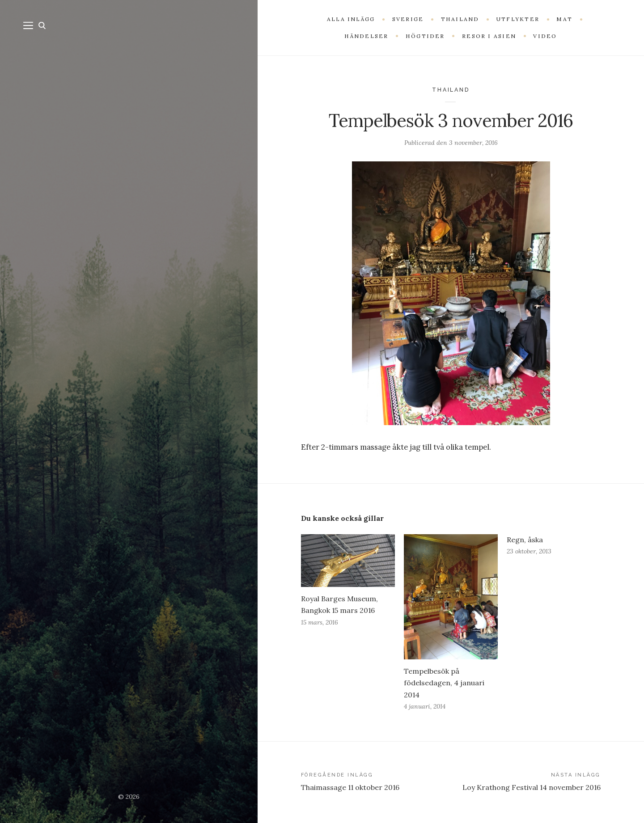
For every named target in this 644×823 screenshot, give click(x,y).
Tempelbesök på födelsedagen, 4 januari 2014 (444, 683)
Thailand (451, 90)
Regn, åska (525, 540)
